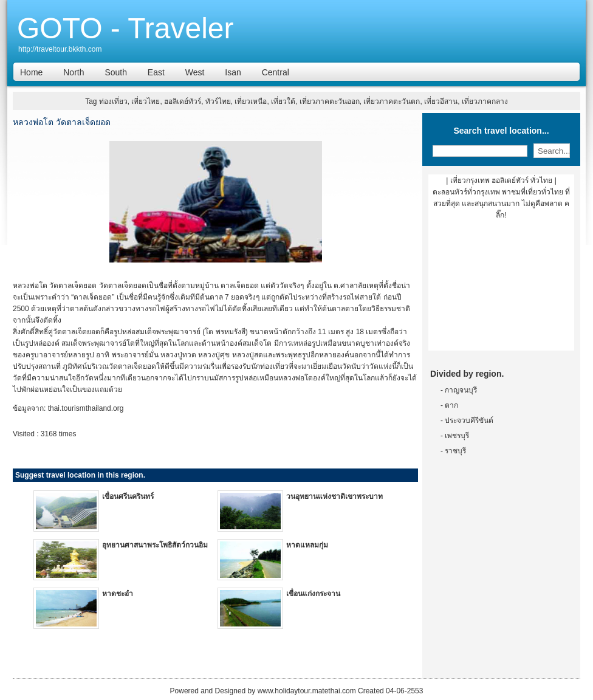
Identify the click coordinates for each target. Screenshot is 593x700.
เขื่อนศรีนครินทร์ (128, 496)
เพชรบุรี (457, 436)
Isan (233, 72)
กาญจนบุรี (461, 390)
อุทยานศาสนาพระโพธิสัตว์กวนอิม (155, 545)
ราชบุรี (455, 451)
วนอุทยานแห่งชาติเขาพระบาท (334, 496)
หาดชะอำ (118, 594)
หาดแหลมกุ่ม (307, 545)
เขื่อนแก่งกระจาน (313, 594)
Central (276, 72)
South (116, 72)
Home (31, 72)
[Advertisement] (501, 290)
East (156, 72)
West (195, 72)
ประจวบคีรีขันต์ (469, 420)
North (74, 72)
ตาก (451, 405)
